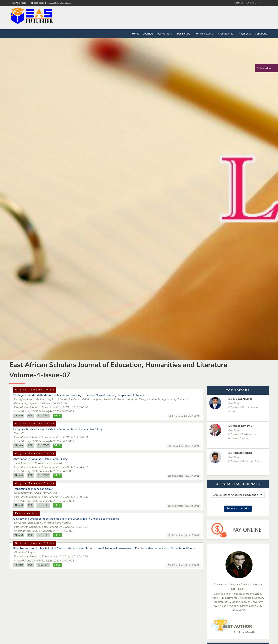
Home (136, 34)
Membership (227, 34)
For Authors (165, 34)
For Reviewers (205, 34)
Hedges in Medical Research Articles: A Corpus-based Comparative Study (58, 429)
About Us (239, 3)
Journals (148, 34)
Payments (245, 34)
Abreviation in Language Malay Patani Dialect (41, 459)
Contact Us (252, 3)
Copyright (261, 34)
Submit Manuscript (238, 509)
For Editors (184, 34)
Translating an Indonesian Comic (33, 489)
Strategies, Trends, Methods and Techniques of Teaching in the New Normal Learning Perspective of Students (79, 395)
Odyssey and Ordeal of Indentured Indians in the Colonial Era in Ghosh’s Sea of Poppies (66, 519)
